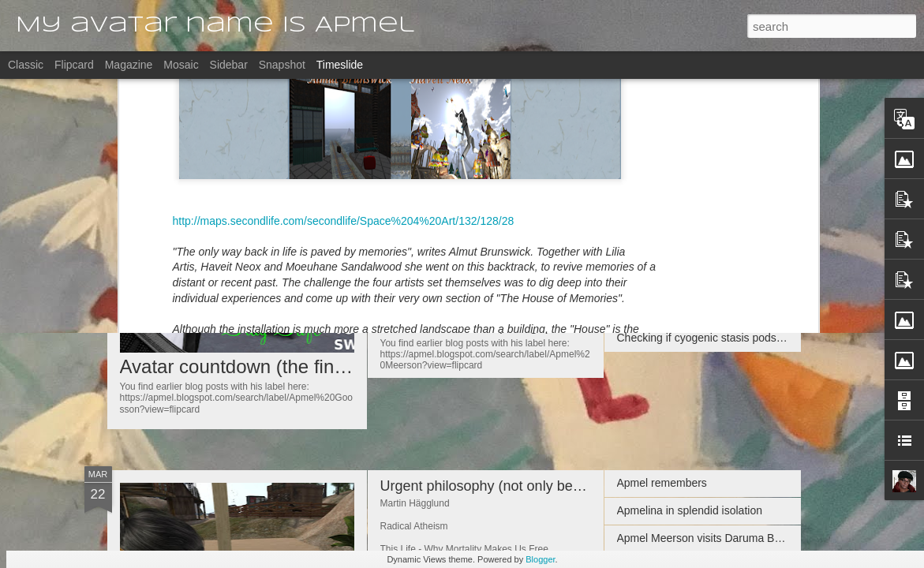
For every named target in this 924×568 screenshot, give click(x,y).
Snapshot (282, 65)
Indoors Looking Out (667, 310)
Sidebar (229, 65)
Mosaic (181, 65)
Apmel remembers (662, 255)
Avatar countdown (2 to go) (466, 188)
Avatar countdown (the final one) (256, 366)
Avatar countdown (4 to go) (466, 326)
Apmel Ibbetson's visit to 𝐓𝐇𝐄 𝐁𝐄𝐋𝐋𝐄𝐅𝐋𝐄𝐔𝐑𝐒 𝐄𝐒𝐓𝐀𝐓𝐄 (753, 199)
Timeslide (340, 65)
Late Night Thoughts (667, 227)
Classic (26, 65)
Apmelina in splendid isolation (690, 510)
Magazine (129, 65)
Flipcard (74, 65)
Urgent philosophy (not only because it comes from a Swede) (572, 486)
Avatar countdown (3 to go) (466, 256)
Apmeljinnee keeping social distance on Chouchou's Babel (760, 282)
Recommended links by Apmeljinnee (706, 171)
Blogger (540, 559)
